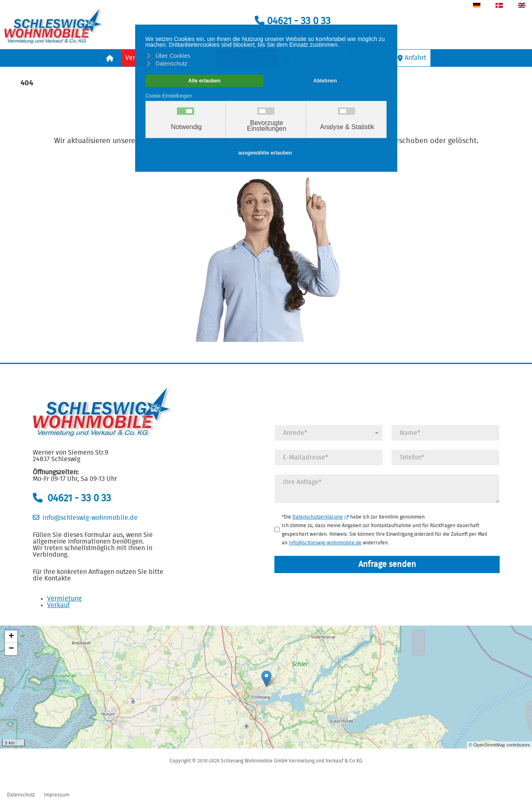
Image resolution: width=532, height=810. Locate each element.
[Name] (445, 433)
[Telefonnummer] (445, 457)
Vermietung (64, 598)
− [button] (11, 649)
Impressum (57, 795)
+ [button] (11, 637)
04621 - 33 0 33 (293, 21)
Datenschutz (21, 795)
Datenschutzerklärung (321, 517)
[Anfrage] (387, 489)
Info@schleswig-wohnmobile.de (325, 543)
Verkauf (58, 605)
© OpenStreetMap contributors (499, 745)
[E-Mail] (329, 457)
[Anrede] (329, 433)
